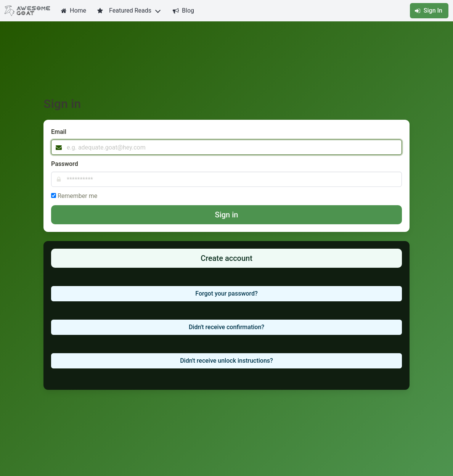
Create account (226, 258)
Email (59, 132)
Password (65, 164)
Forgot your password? (226, 293)
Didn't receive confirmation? (226, 327)
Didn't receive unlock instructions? (226, 361)
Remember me (77, 196)
